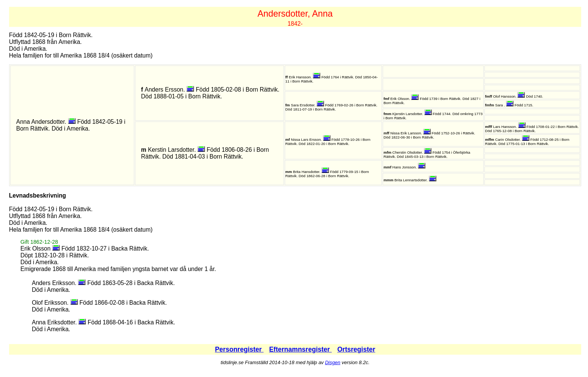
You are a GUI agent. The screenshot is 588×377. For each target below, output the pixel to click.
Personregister (239, 349)
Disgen (332, 362)
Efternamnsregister (301, 349)
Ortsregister (356, 349)
